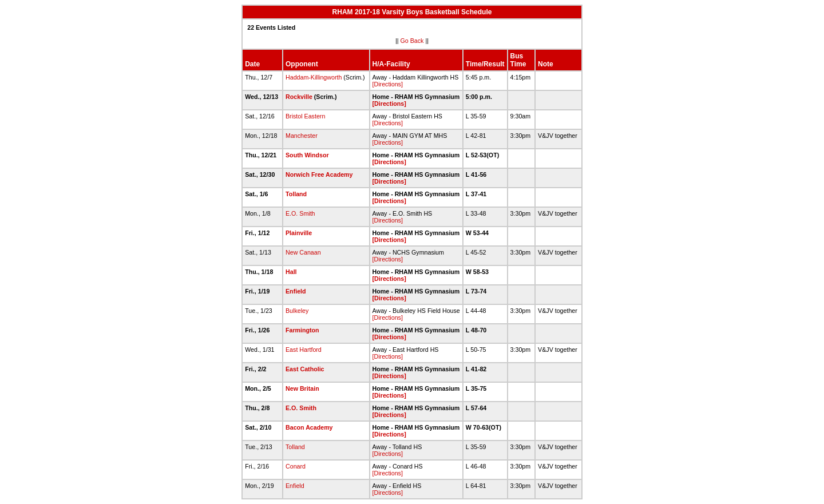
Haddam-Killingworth (314, 77)
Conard (296, 466)
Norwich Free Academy (319, 174)
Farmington (302, 330)
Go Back (412, 41)
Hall (291, 272)
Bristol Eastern (305, 116)
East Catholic (305, 369)
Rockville (299, 97)
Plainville (299, 233)
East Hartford (304, 350)
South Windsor (307, 155)
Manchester (302, 136)
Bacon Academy (309, 427)
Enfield (296, 291)
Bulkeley (297, 311)
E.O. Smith (300, 213)
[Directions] (388, 84)
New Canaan (303, 252)
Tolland (296, 194)
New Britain (302, 388)
